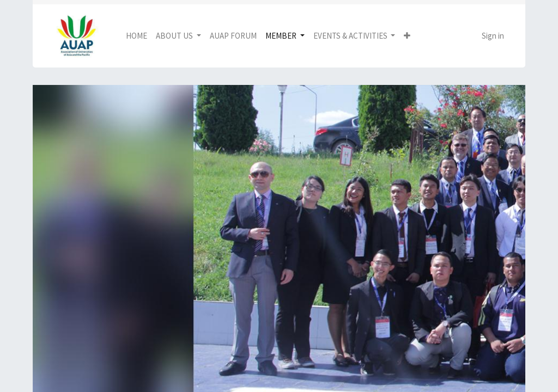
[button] (407, 36)
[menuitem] (137, 36)
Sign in (493, 36)
